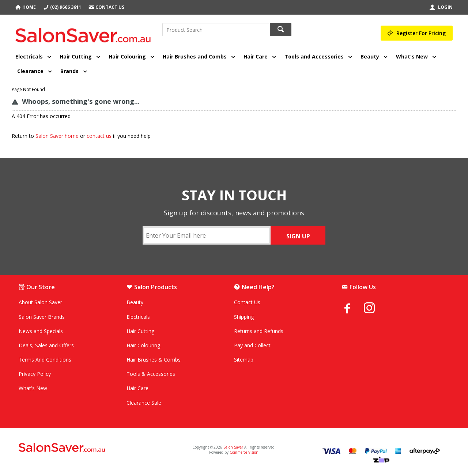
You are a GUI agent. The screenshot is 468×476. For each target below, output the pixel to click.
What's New (412, 56)
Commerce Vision (244, 452)
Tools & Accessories (151, 374)
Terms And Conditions (45, 360)
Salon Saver (233, 447)
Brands (69, 71)
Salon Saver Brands (42, 317)
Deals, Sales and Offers (46, 345)
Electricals (29, 56)
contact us (99, 136)
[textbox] (216, 30)
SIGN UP (298, 236)
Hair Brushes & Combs (154, 360)
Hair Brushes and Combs (195, 56)
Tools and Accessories (314, 56)
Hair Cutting (76, 56)
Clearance (30, 71)
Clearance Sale (144, 403)
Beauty (370, 56)
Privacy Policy (35, 374)
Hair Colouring (127, 56)
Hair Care (256, 56)
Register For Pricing (421, 33)
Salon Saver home (57, 136)
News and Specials (41, 331)
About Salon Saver (40, 302)
